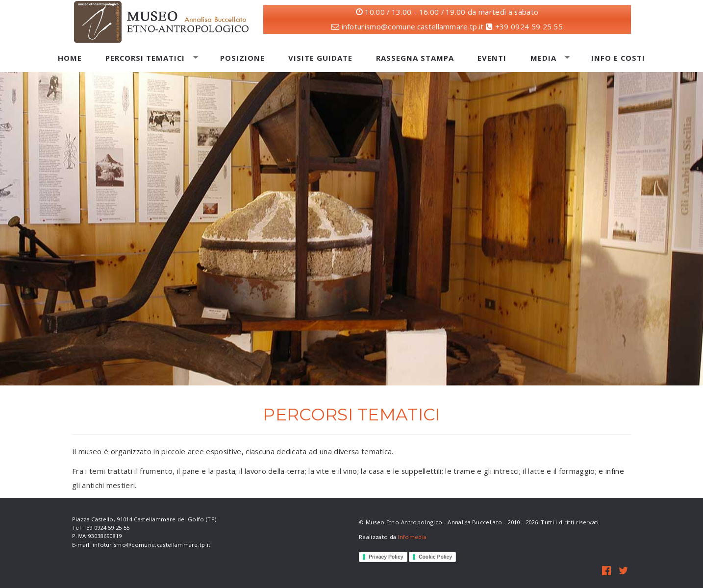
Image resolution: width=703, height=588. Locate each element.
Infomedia (412, 537)
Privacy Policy (386, 557)
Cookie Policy (435, 557)
